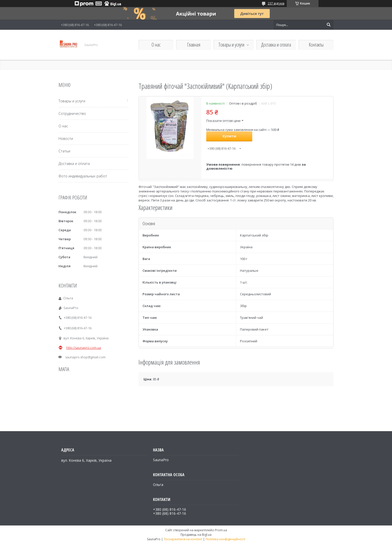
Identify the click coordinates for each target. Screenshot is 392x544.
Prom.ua (221, 530)
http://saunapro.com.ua (84, 348)
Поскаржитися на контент (183, 539)
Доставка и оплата (276, 45)
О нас (156, 45)
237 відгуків (276, 3)
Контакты (316, 45)
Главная (194, 45)
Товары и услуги (231, 45)
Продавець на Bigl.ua (196, 535)
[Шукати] (328, 25)
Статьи (64, 151)
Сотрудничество (72, 113)
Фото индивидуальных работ (83, 176)
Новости (66, 139)
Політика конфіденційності (225, 539)
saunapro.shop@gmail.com (85, 357)
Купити (229, 136)
